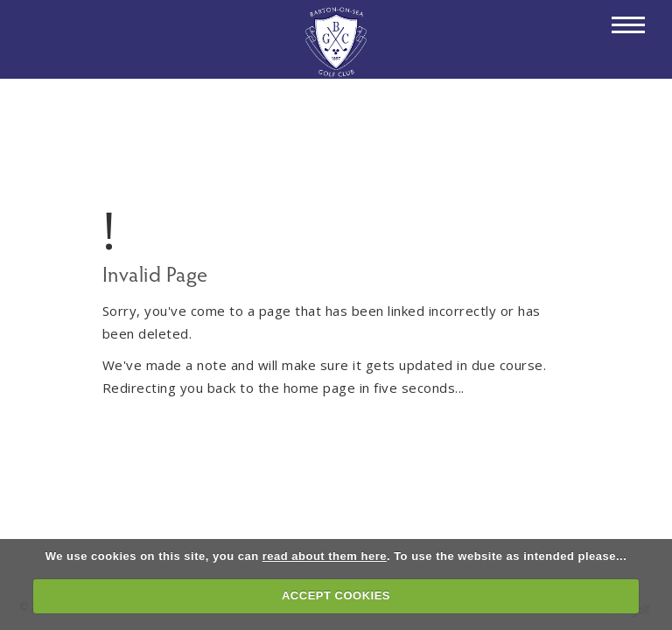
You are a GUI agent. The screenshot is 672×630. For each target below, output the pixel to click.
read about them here (325, 556)
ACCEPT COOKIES (336, 595)
